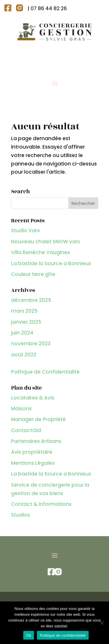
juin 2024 (22, 333)
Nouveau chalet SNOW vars (45, 242)
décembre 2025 (31, 300)
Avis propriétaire (32, 452)
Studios (20, 515)
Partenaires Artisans (36, 441)
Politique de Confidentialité (45, 372)
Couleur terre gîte (33, 274)
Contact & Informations (41, 504)
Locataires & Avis (33, 398)
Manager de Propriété (38, 419)
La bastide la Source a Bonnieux (51, 263)
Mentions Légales (33, 463)
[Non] (102, 623)
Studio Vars (25, 230)
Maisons (21, 409)
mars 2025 (24, 311)
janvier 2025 (26, 322)
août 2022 (24, 355)
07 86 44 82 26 (49, 8)
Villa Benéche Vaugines (41, 252)
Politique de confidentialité (63, 635)
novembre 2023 (31, 344)
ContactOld (26, 430)
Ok (29, 635)
